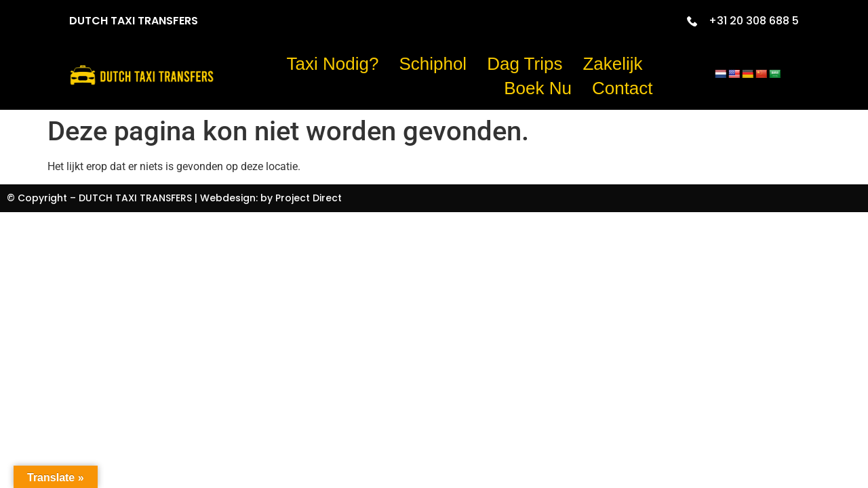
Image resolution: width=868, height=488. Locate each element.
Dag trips (525, 64)
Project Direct (309, 198)
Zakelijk (612, 64)
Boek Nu (538, 88)
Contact (623, 88)
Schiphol (433, 64)
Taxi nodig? (333, 64)
